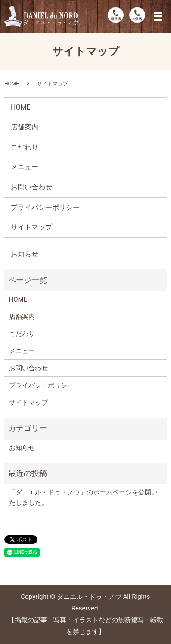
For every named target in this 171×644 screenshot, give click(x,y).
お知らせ (25, 254)
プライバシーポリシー (45, 207)
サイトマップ (31, 227)
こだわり (25, 147)
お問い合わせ (31, 187)
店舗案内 (25, 127)
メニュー (25, 167)
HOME (12, 84)
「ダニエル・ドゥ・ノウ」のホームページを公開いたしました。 (83, 497)
